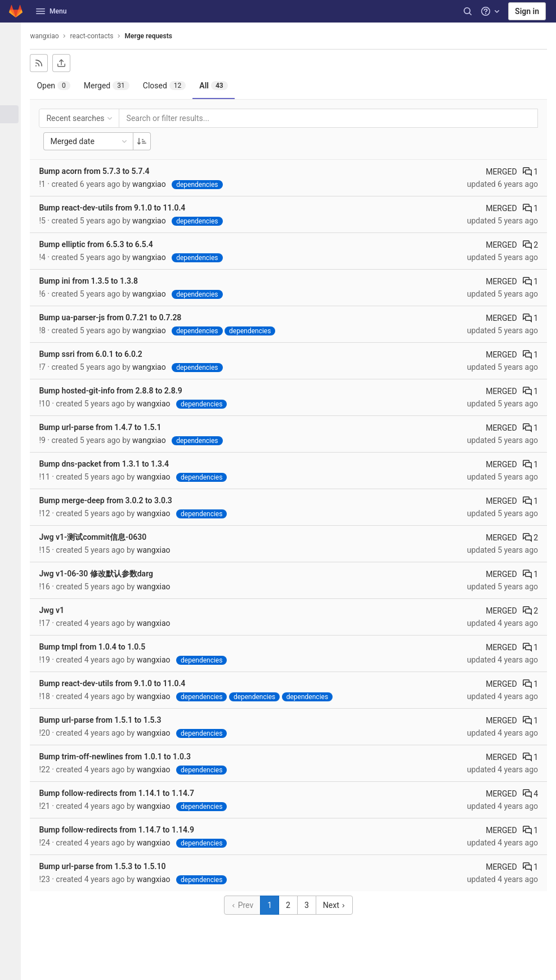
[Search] (468, 11)
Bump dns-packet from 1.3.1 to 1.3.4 (110, 464)
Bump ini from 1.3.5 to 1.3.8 (95, 281)
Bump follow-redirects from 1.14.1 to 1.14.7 (123, 793)
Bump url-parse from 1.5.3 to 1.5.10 (108, 866)
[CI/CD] (14, 133)
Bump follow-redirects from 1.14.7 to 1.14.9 (123, 830)
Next (337, 905)
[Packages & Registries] (14, 189)
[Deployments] (14, 151)
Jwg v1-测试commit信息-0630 (99, 537)
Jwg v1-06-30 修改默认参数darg (102, 574)
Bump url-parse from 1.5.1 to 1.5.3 (106, 720)
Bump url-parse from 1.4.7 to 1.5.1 (106, 427)
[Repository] (14, 77)
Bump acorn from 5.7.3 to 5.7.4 (100, 171)
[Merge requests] (14, 114)
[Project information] (14, 59)
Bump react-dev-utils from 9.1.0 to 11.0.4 (118, 208)
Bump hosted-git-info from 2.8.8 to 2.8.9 (116, 391)
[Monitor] (14, 170)
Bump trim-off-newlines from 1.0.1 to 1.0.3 (121, 757)
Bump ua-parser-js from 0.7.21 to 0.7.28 (116, 317)
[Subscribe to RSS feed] (45, 63)
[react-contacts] (14, 36)
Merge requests (154, 36)
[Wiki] (14, 226)
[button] (14, 966)
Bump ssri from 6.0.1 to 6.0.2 (97, 354)
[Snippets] (14, 244)
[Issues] (14, 96)
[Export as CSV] (68, 63)
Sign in (527, 11)
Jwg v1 (58, 610)
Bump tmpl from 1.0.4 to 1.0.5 (98, 647)
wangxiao (50, 36)
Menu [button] (51, 11)
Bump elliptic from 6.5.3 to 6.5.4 (102, 244)
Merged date (96, 141)
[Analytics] (14, 207)
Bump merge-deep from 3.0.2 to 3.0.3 (111, 500)
